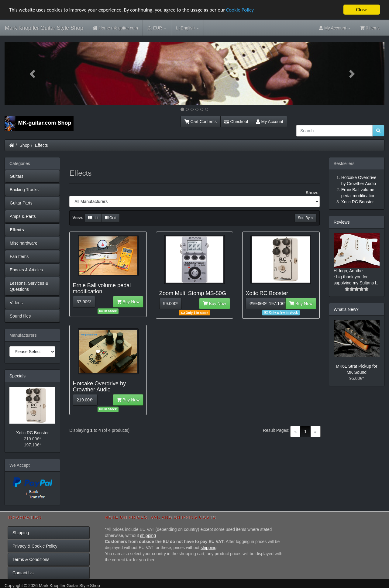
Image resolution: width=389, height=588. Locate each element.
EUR (157, 28)
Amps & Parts (23, 216)
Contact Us (23, 573)
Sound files (20, 316)
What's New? (346, 309)
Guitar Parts (21, 203)
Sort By (306, 218)
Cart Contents (201, 122)
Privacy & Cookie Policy (35, 546)
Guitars (17, 176)
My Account (270, 122)
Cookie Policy (240, 10)
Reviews (342, 222)
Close (361, 10)
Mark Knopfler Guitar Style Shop (44, 28)
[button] (33, 74)
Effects (41, 145)
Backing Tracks (24, 190)
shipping (148, 535)
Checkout (236, 122)
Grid (111, 218)
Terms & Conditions (31, 559)
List (93, 218)
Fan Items (19, 256)
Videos (16, 303)
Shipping (21, 533)
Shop (25, 145)
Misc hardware (24, 243)
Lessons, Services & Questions (29, 286)
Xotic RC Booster (32, 433)
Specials (17, 376)
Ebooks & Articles (26, 270)
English (187, 28)
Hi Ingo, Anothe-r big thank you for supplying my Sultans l (355, 277)
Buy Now (128, 302)
